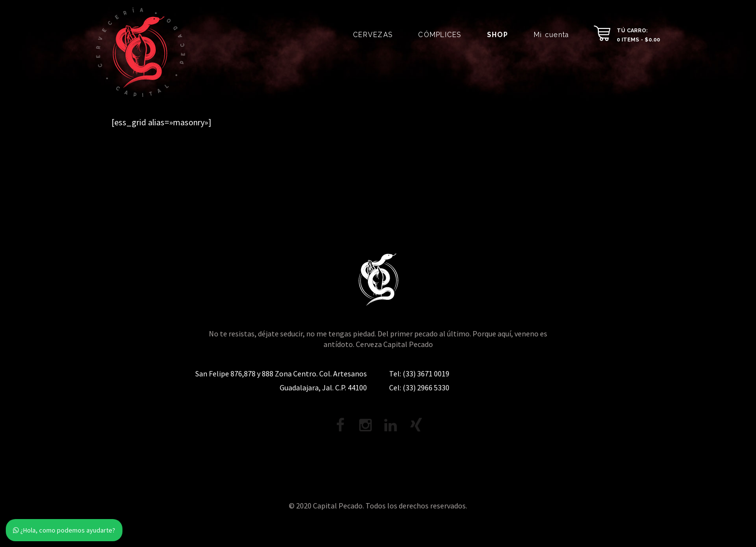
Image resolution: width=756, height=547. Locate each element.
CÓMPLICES (439, 35)
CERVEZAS (373, 35)
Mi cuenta (551, 35)
